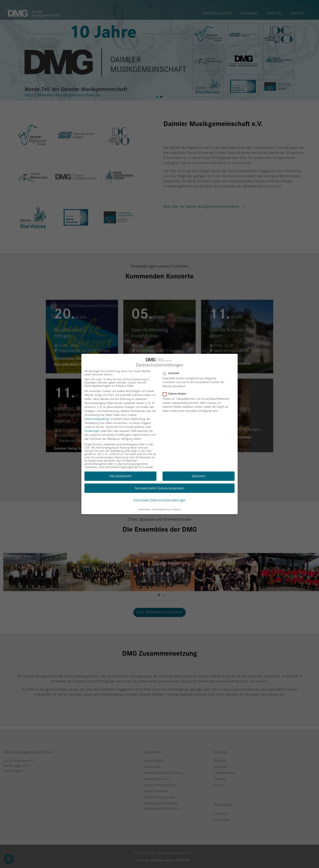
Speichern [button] (199, 476)
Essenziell (173, 373)
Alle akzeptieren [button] (121, 476)
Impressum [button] (176, 510)
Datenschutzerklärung (97, 419)
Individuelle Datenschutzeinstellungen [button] (160, 500)
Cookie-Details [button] (144, 510)
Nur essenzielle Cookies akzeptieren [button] (160, 488)
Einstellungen (92, 431)
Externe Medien (176, 394)
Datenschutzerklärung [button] (161, 510)
